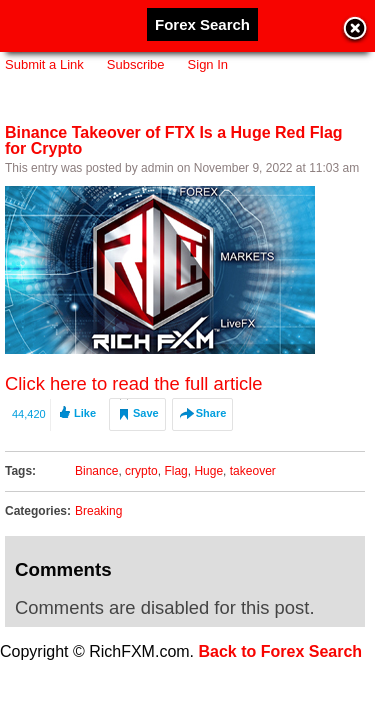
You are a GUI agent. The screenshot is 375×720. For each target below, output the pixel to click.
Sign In (208, 64)
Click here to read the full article (134, 383)
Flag (175, 471)
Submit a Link (44, 64)
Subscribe (136, 64)
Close (355, 30)
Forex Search (202, 24)
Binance (96, 471)
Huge (208, 471)
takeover (253, 471)
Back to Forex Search (281, 651)
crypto (141, 471)
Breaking (98, 511)
